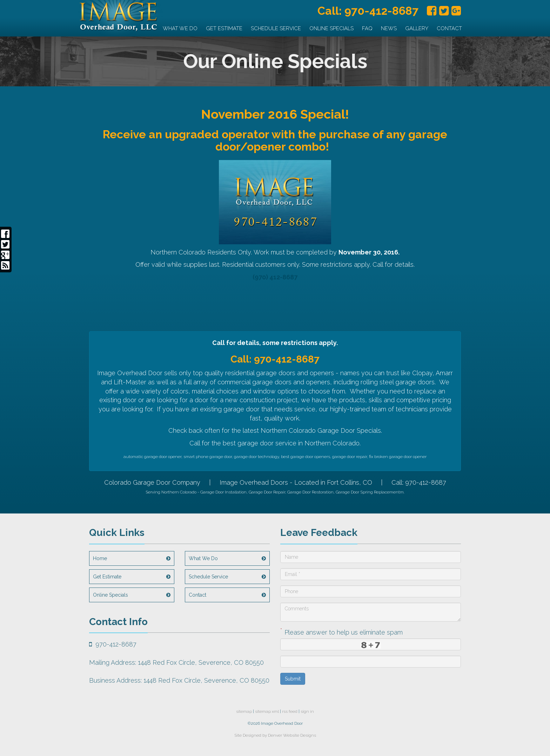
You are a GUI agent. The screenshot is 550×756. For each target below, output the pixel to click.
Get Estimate (224, 28)
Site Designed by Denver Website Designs (275, 735)
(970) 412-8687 (275, 277)
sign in (307, 711)
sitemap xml (267, 711)
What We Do (180, 28)
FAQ (367, 28)
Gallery (417, 28)
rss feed (290, 711)
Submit (293, 679)
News (389, 28)
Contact (449, 28)
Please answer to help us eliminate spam (341, 632)
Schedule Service (276, 28)
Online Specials (331, 28)
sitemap (244, 711)
